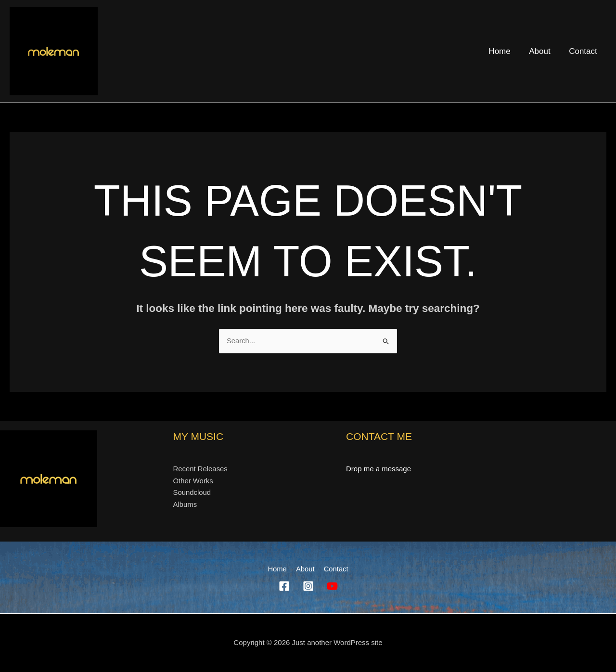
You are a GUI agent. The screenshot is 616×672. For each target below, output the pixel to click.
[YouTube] (332, 587)
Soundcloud (192, 493)
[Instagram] (308, 587)
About (543, 51)
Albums (185, 505)
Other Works (193, 481)
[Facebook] (284, 587)
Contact (584, 51)
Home (505, 51)
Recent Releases (201, 469)
